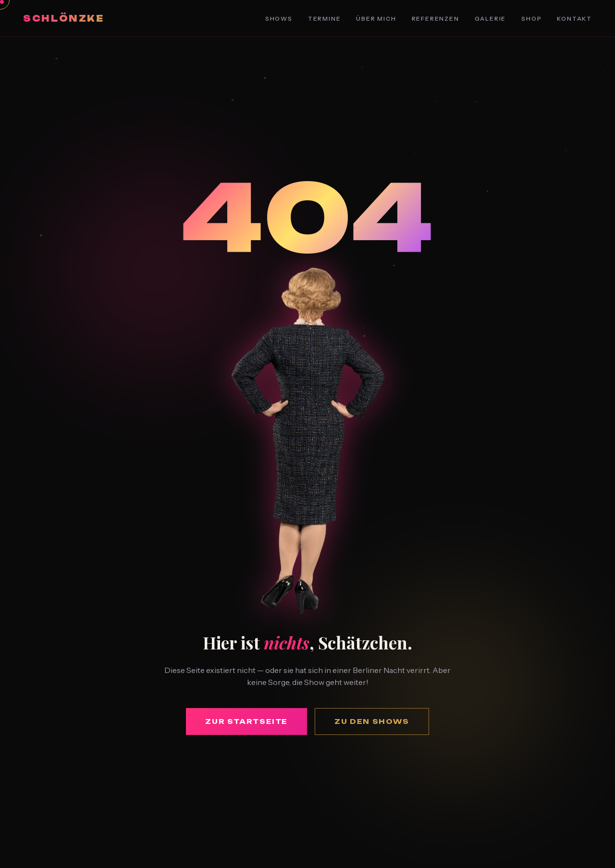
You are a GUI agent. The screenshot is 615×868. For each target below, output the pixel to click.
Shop (531, 18)
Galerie (491, 18)
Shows (279, 18)
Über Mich (376, 18)
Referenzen (436, 18)
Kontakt (574, 18)
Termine (325, 18)
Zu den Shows (372, 721)
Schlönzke (64, 18)
